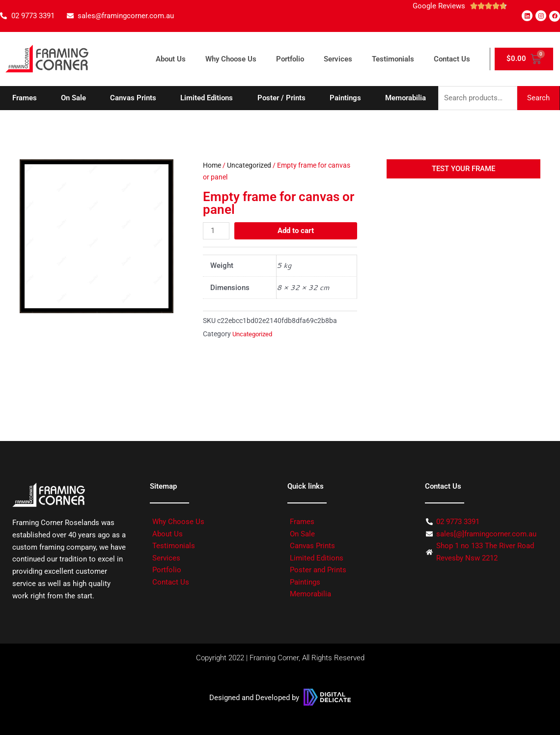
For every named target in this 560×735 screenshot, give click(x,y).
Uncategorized (249, 165)
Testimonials (393, 59)
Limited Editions (207, 98)
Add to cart (296, 231)
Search (538, 98)
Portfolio (290, 59)
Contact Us (452, 59)
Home (212, 165)
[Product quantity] (216, 231)
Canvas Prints (133, 98)
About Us (171, 59)
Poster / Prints (281, 98)
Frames (25, 98)
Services (338, 59)
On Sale (73, 98)
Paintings (345, 98)
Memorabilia (406, 98)
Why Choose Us (231, 59)
